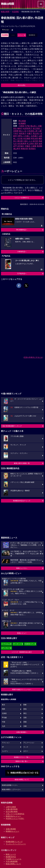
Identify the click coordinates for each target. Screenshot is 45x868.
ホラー (26, 751)
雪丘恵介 (36, 133)
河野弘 (20, 136)
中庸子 (29, 133)
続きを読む (22, 85)
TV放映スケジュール (14, 859)
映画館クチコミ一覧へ (22, 757)
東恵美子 (23, 133)
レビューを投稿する (22, 198)
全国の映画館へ (22, 732)
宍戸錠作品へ (22, 274)
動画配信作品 (11, 857)
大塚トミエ (28, 141)
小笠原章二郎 (32, 131)
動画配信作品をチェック (22, 501)
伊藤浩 (28, 146)
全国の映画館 (11, 829)
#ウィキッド (17, 644)
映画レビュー (22, 633)
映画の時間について (22, 780)
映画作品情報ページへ (10, 785)
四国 (25, 722)
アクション (6, 30)
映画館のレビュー (12, 831)
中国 (3, 722)
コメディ (5, 751)
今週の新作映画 (12, 809)
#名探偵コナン (30, 644)
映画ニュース (11, 854)
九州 (3, 726)
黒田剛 (39, 146)
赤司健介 (21, 146)
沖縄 (25, 726)
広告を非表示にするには (33, 357)
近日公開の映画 (12, 812)
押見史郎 (34, 138)
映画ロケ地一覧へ (22, 761)
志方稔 (20, 138)
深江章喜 (36, 128)
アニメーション (29, 743)
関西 (3, 709)
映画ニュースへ (22, 568)
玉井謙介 (34, 136)
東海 (25, 709)
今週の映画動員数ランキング (12, 426)
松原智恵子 (28, 128)
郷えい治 (23, 131)
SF (3, 747)
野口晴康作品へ (22, 230)
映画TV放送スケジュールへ (22, 689)
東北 (25, 713)
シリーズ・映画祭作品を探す (22, 652)
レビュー (21, 35)
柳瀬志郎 (24, 149)
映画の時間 (5, 12)
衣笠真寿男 (22, 144)
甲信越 (4, 718)
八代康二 (27, 136)
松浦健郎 (22, 123)
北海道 (4, 713)
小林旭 (21, 126)
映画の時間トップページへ (11, 790)
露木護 (20, 141)
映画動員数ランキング (14, 842)
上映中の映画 (11, 807)
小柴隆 (34, 146)
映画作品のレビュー (13, 816)
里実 (36, 144)
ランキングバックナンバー (16, 844)
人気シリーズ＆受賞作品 (15, 814)
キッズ (26, 747)
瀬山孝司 (17, 149)
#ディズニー (6, 648)
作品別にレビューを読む (15, 818)
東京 (3, 705)
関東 (25, 705)
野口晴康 (22, 121)
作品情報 (15, 12)
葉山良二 (34, 126)
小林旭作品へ (22, 252)
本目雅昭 (27, 138)
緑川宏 (35, 141)
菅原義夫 (32, 149)
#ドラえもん (6, 644)
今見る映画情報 (12, 861)
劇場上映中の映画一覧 (22, 463)
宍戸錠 (27, 126)
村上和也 (30, 144)
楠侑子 (20, 128)
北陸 (25, 718)
